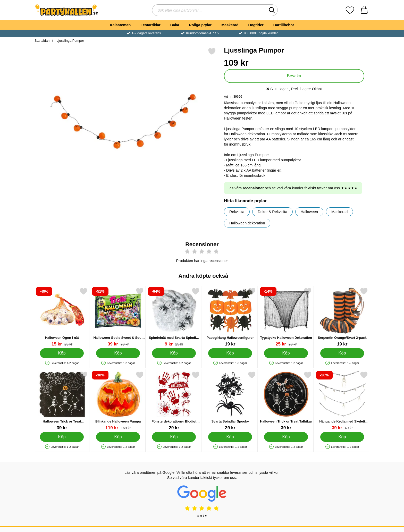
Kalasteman (120, 25)
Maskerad (230, 25)
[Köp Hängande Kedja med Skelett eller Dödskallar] (342, 437)
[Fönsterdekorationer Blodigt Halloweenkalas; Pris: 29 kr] (174, 401)
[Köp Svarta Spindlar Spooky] (230, 437)
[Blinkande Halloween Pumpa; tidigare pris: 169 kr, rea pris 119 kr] (118, 401)
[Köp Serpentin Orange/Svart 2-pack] (342, 353)
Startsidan (42, 41)
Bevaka (294, 76)
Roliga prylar (200, 25)
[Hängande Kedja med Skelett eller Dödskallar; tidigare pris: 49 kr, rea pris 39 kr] (342, 401)
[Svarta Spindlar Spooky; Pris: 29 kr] (230, 401)
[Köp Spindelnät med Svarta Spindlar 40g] (174, 353)
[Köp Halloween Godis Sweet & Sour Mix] (118, 353)
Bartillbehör (284, 25)
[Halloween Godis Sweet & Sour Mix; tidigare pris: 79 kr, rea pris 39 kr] (118, 317)
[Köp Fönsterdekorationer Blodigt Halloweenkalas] (174, 437)
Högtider (256, 25)
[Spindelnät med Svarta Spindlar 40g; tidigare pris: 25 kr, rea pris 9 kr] (174, 317)
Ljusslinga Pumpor (70, 41)
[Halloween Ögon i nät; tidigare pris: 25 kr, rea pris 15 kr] (62, 317)
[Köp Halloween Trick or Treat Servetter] (62, 437)
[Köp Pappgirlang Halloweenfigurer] (230, 353)
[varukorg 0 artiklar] (364, 10)
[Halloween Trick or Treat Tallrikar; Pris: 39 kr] (286, 401)
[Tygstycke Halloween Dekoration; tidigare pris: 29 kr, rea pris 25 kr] (286, 317)
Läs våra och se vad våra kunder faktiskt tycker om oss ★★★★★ (293, 188)
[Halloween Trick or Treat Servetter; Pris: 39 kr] (62, 401)
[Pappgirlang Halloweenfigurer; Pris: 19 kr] (230, 317)
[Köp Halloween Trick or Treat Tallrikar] (286, 437)
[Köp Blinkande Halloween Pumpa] (118, 437)
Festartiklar (150, 25)
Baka (175, 25)
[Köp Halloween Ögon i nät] (62, 353)
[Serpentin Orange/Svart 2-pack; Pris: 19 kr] (342, 317)
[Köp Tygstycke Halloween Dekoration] (286, 353)
